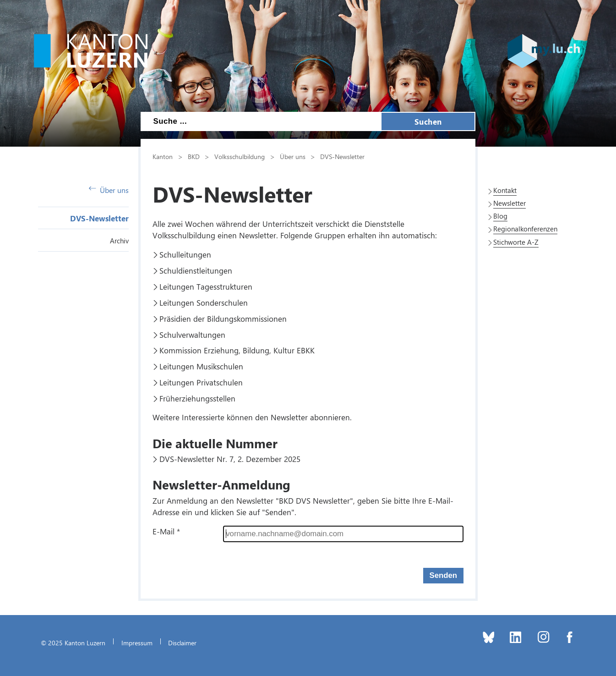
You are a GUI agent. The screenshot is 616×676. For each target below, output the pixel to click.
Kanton (163, 156)
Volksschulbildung (240, 156)
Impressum (137, 643)
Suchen (428, 121)
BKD (194, 156)
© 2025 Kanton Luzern (73, 643)
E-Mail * (166, 531)
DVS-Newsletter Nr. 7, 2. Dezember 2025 (230, 459)
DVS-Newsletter (99, 218)
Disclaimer (182, 643)
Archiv (119, 241)
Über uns (109, 190)
